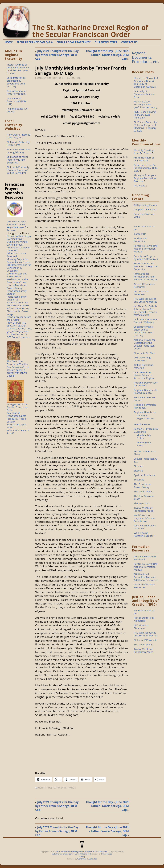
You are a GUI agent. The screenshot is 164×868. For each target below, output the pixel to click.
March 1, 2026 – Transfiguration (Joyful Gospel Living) (145, 104)
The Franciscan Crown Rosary (142, 485)
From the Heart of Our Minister (144, 159)
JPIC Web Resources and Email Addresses (146, 300)
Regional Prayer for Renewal (17, 229)
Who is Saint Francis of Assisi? (145, 527)
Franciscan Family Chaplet (17, 292)
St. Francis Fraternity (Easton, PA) (18, 143)
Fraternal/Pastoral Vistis (144, 215)
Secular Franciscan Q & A (146, 460)
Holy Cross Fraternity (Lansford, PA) (18, 136)
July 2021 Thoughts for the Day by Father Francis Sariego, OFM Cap (57, 55)
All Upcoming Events (145, 205)
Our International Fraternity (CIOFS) (16, 92)
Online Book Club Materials (144, 366)
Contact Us (140, 234)
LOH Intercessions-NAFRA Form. (17, 275)
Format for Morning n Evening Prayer (19, 237)
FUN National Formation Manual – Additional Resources (146, 577)
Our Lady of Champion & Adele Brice (144, 94)
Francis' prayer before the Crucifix (19, 318)
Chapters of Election (145, 209)
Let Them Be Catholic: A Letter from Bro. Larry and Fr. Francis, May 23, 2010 (146, 310)
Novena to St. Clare (17, 302)
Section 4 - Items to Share (145, 453)
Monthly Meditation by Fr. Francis (57, 788)
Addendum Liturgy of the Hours (19, 249)
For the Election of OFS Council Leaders (18, 336)
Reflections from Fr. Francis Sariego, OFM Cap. (146, 168)
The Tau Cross (142, 503)
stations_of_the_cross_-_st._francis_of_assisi (20, 330)
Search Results (142, 424)
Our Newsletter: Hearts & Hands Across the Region (144, 375)
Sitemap (138, 466)
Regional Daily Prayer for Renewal (146, 384)
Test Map (139, 480)
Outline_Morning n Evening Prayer (17, 243)
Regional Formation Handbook (145, 406)
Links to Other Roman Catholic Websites (146, 321)
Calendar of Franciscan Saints (16, 414)
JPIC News (139, 185)
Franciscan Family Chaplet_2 (17, 298)
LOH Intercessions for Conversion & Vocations (19, 268)
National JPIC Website (146, 640)
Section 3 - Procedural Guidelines (146, 430)
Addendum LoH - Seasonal (16, 255)
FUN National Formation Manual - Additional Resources (146, 277)
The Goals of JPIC (143, 491)
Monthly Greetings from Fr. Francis (144, 152)
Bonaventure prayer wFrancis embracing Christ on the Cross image (18, 310)
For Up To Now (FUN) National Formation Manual (146, 249)
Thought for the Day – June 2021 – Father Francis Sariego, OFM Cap (107, 55)
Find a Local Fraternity (140, 240)
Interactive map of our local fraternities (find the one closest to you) (18, 69)
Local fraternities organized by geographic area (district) (16, 82)
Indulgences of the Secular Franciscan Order (17, 407)
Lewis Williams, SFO (83, 854)
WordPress (82, 859)
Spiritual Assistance (145, 475)
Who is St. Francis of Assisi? (18, 432)
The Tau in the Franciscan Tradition (18, 363)
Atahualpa (93, 859)
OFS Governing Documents (142, 359)
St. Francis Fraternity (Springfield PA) (18, 151)
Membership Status (144, 436)
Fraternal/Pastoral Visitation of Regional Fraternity (146, 266)
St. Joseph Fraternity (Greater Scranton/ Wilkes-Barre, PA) (18, 170)
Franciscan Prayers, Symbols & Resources (146, 257)
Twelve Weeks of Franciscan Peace (143, 509)
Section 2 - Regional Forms (145, 417)
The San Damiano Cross (144, 497)
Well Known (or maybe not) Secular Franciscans (145, 518)
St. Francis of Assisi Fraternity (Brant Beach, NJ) (17, 160)
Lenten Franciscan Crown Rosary (17, 286)
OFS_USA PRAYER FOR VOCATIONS (16, 223)
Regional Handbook (145, 412)
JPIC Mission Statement (141, 293)
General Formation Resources (144, 285)
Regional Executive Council (17, 110)
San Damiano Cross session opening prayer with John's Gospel (18, 371)
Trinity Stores (106, 854)
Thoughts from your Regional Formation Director (145, 178)
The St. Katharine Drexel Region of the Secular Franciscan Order (90, 31)
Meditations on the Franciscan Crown (17, 281)
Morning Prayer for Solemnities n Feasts (18, 260)
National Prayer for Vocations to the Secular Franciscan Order (145, 344)
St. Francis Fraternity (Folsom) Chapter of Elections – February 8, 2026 (145, 126)
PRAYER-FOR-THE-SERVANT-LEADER (17, 324)
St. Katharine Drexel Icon (62, 854)
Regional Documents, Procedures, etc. (146, 57)
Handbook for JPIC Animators (144, 619)
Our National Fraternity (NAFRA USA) (17, 101)
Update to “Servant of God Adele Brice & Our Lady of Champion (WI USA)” (146, 82)
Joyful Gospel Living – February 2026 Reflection (146, 115)
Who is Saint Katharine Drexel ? (144, 534)
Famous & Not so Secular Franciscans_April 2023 (16, 423)
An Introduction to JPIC (144, 228)
